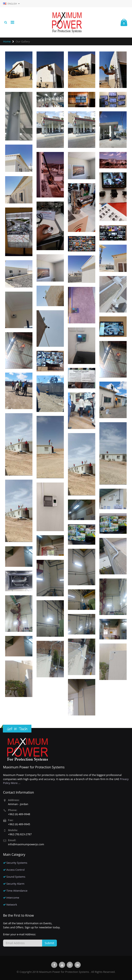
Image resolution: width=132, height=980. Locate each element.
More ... (16, 783)
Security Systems (17, 863)
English (11, 4)
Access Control (15, 870)
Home (7, 41)
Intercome (13, 898)
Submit (49, 943)
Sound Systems (16, 877)
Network (12, 905)
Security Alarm (15, 884)
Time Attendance (17, 891)
